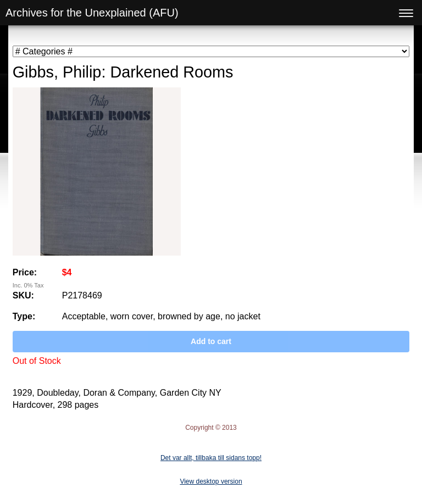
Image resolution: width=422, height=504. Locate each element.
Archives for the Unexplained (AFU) (92, 13)
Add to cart (211, 341)
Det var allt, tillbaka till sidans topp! (211, 458)
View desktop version (211, 481)
